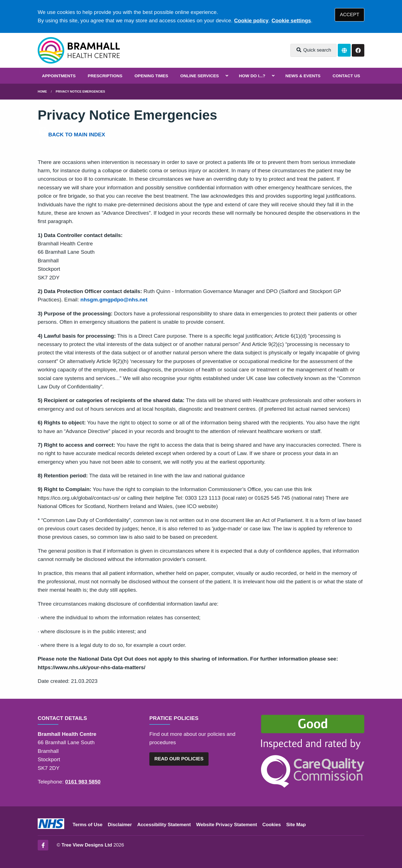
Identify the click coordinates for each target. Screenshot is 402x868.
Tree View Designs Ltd (87, 845)
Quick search (314, 50)
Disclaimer (120, 825)
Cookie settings (291, 20)
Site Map (296, 825)
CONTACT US (346, 76)
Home (42, 91)
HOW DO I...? (252, 76)
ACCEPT (350, 15)
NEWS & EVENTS (303, 76)
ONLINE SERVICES (200, 76)
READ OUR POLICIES (179, 759)
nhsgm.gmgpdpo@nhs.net (114, 300)
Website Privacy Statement (226, 825)
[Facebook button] (358, 50)
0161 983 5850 (83, 782)
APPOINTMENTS (59, 76)
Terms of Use (88, 825)
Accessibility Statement (164, 825)
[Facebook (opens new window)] (43, 845)
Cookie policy (251, 20)
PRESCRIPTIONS (105, 76)
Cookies (272, 825)
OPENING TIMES (151, 76)
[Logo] (79, 50)
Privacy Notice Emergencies (81, 91)
